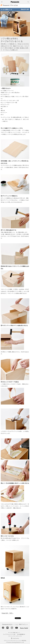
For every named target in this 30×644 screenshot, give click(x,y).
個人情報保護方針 (21, 634)
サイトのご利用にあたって (14, 633)
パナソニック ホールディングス (15, 636)
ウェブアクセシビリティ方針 (9, 634)
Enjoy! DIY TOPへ (8, 613)
